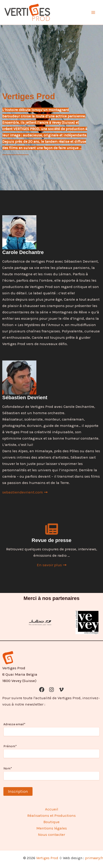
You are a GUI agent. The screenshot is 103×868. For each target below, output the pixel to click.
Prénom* (10, 746)
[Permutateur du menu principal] (93, 12)
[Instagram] (51, 690)
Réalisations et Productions (51, 815)
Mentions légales (52, 828)
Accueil (52, 809)
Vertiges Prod (47, 858)
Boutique (51, 822)
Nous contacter (51, 834)
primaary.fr (94, 858)
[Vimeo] (61, 690)
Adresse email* (14, 724)
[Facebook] (42, 690)
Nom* (8, 768)
